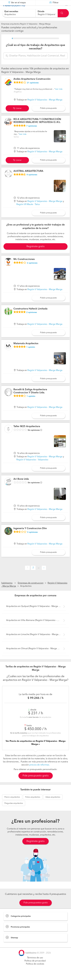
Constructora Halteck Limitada (30, 315)
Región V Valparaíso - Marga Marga (45, 107)
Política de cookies (35, 971)
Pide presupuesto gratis (36, 782)
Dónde (41, 12)
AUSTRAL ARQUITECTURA (28, 178)
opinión (31, 354)
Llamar (17, 115)
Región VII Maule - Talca (28, 211)
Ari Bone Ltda (21, 486)
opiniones (33, 89)
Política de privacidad (35, 968)
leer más (59, 96)
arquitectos (12, 804)
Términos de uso (35, 965)
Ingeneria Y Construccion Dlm (30, 535)
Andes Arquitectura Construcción (32, 86)
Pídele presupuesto (48, 115)
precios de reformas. (39, 772)
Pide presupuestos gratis (36, 909)
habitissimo (7, 590)
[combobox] (19, 13)
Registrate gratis (35, 253)
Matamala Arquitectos (26, 350)
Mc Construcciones (24, 266)
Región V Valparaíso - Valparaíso (32, 467)
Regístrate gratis (35, 848)
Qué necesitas (11, 12)
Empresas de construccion (31, 590)
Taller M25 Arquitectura (27, 433)
